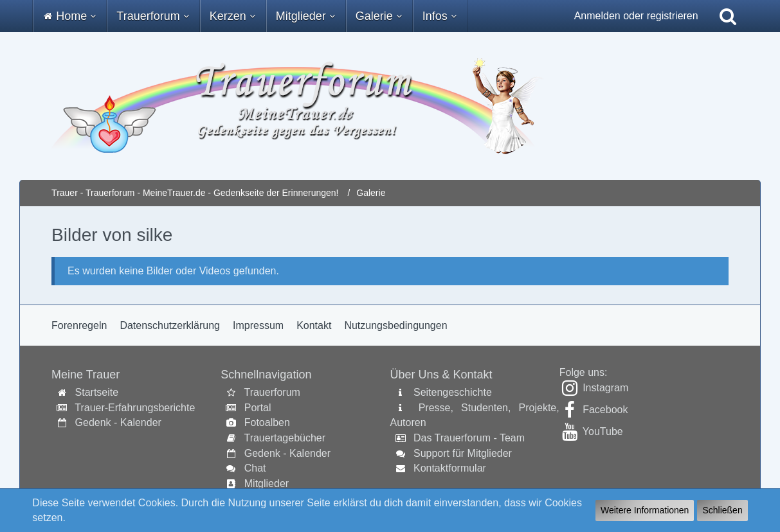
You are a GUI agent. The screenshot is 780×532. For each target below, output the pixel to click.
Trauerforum (272, 392)
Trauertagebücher (285, 438)
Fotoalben (267, 422)
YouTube (603, 431)
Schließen (722, 510)
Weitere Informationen (645, 510)
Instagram (605, 388)
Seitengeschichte (453, 392)
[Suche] (728, 16)
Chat (255, 468)
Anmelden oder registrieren (636, 16)
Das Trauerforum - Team (469, 438)
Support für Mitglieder (463, 453)
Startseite (97, 392)
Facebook (605, 410)
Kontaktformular (450, 468)
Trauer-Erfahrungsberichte (135, 408)
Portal (258, 408)
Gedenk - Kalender (118, 422)
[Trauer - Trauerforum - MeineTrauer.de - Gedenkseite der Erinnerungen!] (390, 106)
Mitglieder (267, 483)
